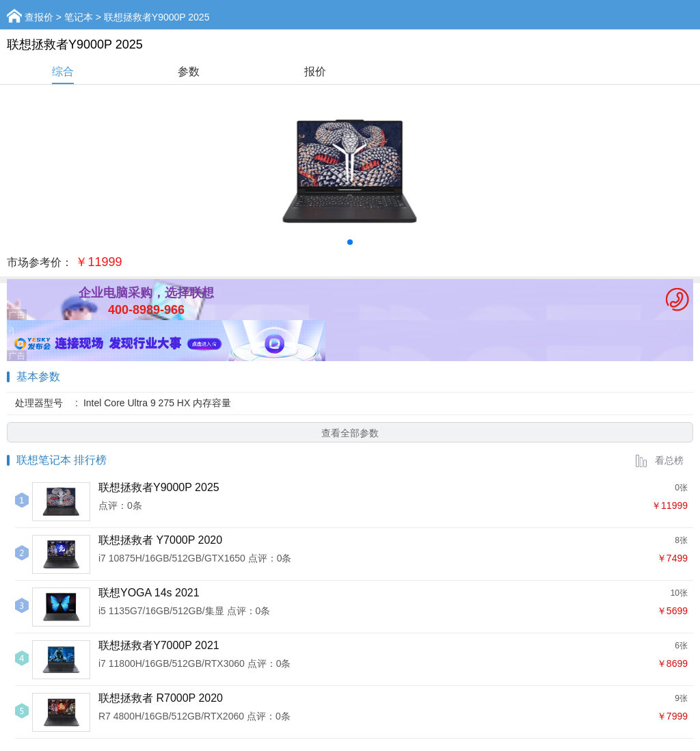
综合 (63, 71)
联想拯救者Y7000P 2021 (159, 645)
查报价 (39, 17)
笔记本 (79, 17)
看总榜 (659, 460)
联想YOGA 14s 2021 (149, 593)
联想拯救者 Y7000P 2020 (160, 540)
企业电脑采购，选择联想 (146, 293)
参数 (189, 71)
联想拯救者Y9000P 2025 (159, 487)
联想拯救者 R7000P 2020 (161, 698)
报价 (315, 71)
